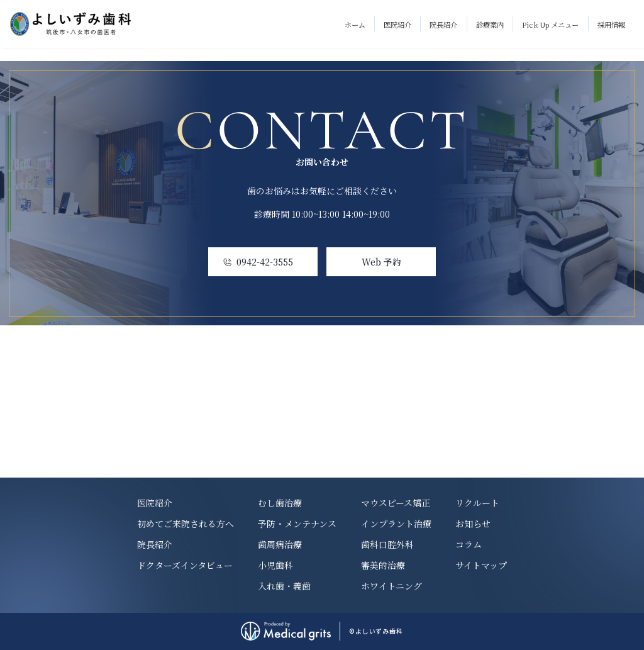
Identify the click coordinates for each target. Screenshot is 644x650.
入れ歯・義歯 (284, 586)
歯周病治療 (280, 544)
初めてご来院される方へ (186, 524)
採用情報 (611, 25)
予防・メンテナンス (297, 524)
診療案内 (490, 25)
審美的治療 (383, 565)
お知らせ (473, 524)
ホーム (355, 25)
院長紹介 (443, 25)
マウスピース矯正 (396, 503)
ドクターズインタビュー (185, 565)
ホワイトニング (391, 586)
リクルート (477, 503)
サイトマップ (481, 565)
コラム (469, 544)
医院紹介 (397, 25)
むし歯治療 (280, 503)
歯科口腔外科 (387, 544)
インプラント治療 (396, 524)
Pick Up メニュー (550, 25)
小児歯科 (275, 565)
